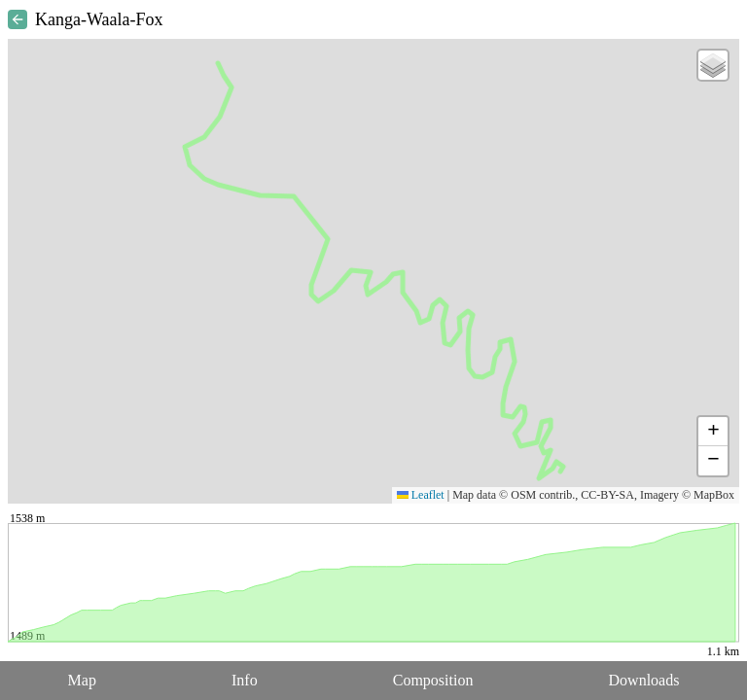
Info (245, 680)
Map (82, 680)
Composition (433, 680)
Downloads (644, 680)
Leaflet (421, 495)
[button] (713, 65)
